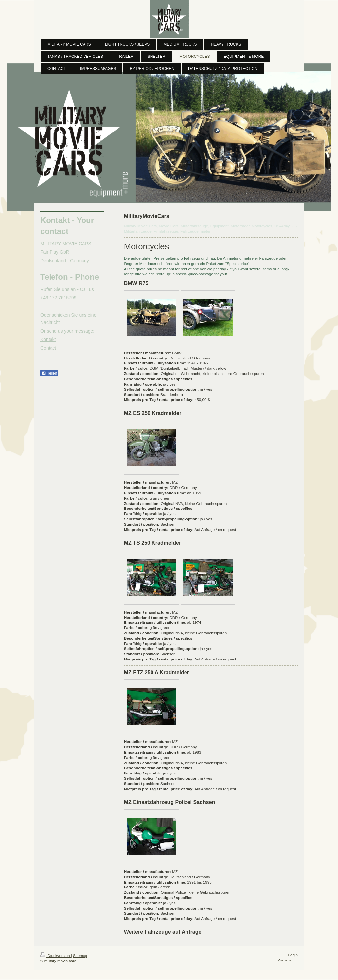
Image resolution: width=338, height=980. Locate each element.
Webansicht (288, 960)
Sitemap (80, 955)
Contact (48, 348)
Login (293, 955)
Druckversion (56, 955)
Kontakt (48, 339)
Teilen (49, 373)
